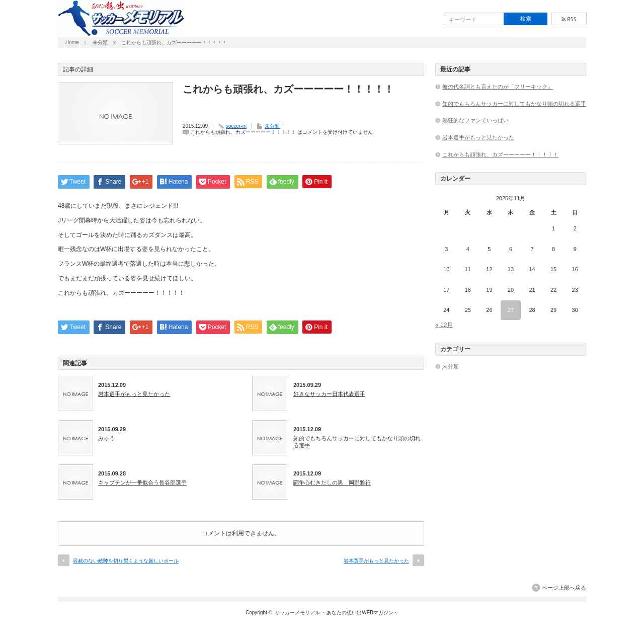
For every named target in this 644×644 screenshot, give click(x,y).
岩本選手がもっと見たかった (134, 394)
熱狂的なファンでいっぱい (475, 120)
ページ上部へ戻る (564, 588)
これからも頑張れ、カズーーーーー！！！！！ (500, 154)
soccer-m (236, 126)
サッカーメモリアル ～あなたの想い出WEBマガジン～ (337, 613)
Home (72, 43)
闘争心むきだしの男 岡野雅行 (332, 482)
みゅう (106, 438)
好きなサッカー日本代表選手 (329, 394)
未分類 (100, 43)
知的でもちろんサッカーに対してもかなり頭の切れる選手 (357, 442)
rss (569, 19)
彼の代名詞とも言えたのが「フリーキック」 (498, 87)
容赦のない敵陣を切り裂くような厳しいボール (126, 561)
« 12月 (444, 325)
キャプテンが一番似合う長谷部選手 (142, 482)
